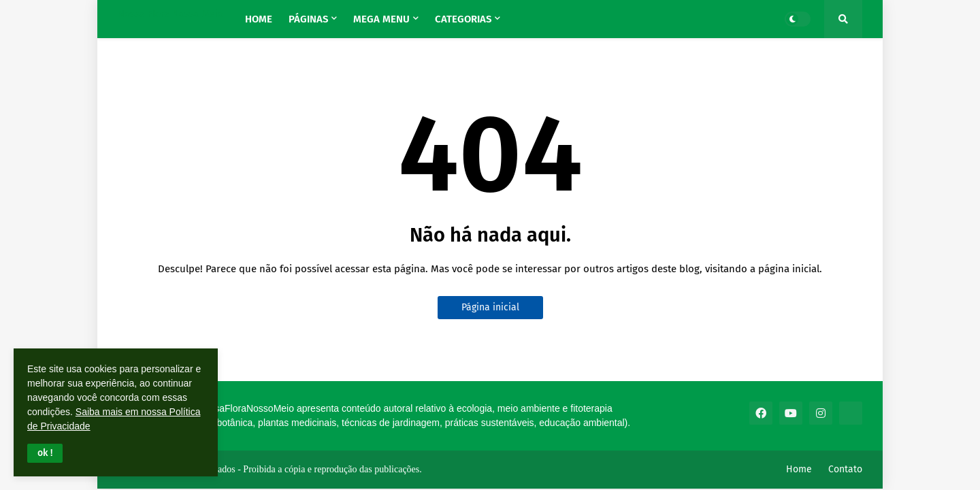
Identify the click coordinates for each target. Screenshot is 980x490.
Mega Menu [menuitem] (381, 19)
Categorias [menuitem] (463, 19)
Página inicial (490, 307)
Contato (845, 469)
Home (799, 469)
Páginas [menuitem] (308, 19)
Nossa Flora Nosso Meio (170, 14)
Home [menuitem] (259, 19)
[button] (45, 453)
